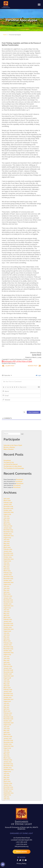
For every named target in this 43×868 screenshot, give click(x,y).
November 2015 (8, 742)
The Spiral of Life (9, 462)
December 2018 (8, 670)
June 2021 (7, 612)
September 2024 (9, 536)
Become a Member (9, 447)
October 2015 (8, 744)
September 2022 (9, 582)
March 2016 (7, 734)
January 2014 (8, 785)
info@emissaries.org (22, 846)
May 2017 (6, 707)
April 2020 (7, 639)
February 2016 (8, 736)
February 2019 (8, 666)
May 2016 (6, 730)
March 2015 (7, 758)
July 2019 (6, 656)
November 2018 (8, 672)
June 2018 (7, 682)
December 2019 (8, 647)
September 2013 (9, 793)
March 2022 (7, 594)
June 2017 (7, 705)
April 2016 (7, 732)
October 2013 (8, 791)
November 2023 (8, 555)
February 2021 (8, 619)
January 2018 (8, 692)
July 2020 (6, 633)
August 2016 (7, 725)
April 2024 (7, 545)
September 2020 (9, 629)
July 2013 (6, 797)
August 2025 (7, 514)
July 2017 (6, 703)
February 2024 (8, 549)
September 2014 (9, 769)
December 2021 (8, 600)
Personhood (7, 460)
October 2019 (8, 651)
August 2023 (7, 561)
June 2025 (7, 518)
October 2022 (8, 580)
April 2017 (6, 709)
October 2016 (8, 721)
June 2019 (7, 658)
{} (23, 387)
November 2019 (8, 649)
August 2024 (7, 538)
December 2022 (8, 577)
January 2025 (8, 528)
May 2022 (6, 590)
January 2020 (8, 645)
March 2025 (7, 524)
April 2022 (7, 592)
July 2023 (6, 563)
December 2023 (8, 553)
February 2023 (8, 573)
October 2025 (8, 510)
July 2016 (6, 727)
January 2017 (7, 715)
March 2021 (7, 617)
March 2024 (7, 547)
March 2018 (7, 688)
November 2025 (8, 508)
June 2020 (7, 635)
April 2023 (7, 569)
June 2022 (7, 588)
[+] (25, 387)
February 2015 (8, 760)
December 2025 (8, 506)
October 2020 (8, 627)
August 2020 (7, 631)
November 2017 (8, 695)
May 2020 (7, 637)
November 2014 (8, 766)
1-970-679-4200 (22, 844)
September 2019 (9, 653)
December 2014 (8, 764)
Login (38, 375)
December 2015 (8, 740)
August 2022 (7, 584)
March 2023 (7, 571)
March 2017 (7, 711)
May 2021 (6, 614)
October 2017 (8, 697)
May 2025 (6, 520)
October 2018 (8, 674)
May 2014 (6, 777)
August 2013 (7, 795)
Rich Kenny (12, 363)
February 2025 (8, 526)
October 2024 (8, 534)
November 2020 (8, 625)
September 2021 (8, 606)
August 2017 (7, 701)
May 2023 (6, 567)
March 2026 (7, 500)
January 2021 (7, 621)
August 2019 (7, 654)
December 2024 (8, 530)
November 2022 (8, 579)
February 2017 (8, 713)
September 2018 (9, 676)
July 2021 (6, 610)
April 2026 (7, 499)
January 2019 (8, 668)
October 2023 (8, 557)
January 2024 (8, 551)
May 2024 (6, 543)
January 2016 (8, 738)
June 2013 (7, 799)
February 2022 (8, 596)
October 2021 (8, 604)
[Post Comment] (34, 412)
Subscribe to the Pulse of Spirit (13, 445)
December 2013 (8, 787)
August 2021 (7, 608)
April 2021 (6, 615)
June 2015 (7, 752)
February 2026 (8, 502)
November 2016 (8, 719)
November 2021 (8, 602)
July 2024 (6, 539)
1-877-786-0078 (21, 842)
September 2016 (9, 723)
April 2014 (7, 779)
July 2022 (6, 586)
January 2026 (8, 504)
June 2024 (7, 541)
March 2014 (7, 781)
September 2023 (9, 559)
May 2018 (6, 684)
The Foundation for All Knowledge (14, 468)
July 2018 (6, 680)
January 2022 (8, 598)
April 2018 (7, 686)
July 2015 (6, 750)
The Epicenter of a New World (13, 466)
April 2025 (7, 522)
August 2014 (7, 771)
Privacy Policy (21, 864)
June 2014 (7, 775)
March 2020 (7, 641)
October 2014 (8, 768)
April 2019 (7, 662)
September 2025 (9, 512)
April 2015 (7, 756)
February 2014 (8, 783)
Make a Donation (9, 449)
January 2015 (8, 762)
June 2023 (7, 565)
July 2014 (6, 773)
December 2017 (8, 694)
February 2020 (8, 643)
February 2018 (8, 690)
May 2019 (6, 660)
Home (5, 35)
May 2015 (6, 754)
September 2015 (9, 746)
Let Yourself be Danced (11, 464)
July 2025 (6, 516)
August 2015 (7, 748)
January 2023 (8, 575)
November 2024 (8, 532)
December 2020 (8, 623)
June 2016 (7, 729)
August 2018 (7, 678)
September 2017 (8, 699)
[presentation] (23, 406)
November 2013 (8, 789)
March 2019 (7, 664)
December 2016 (8, 717)
